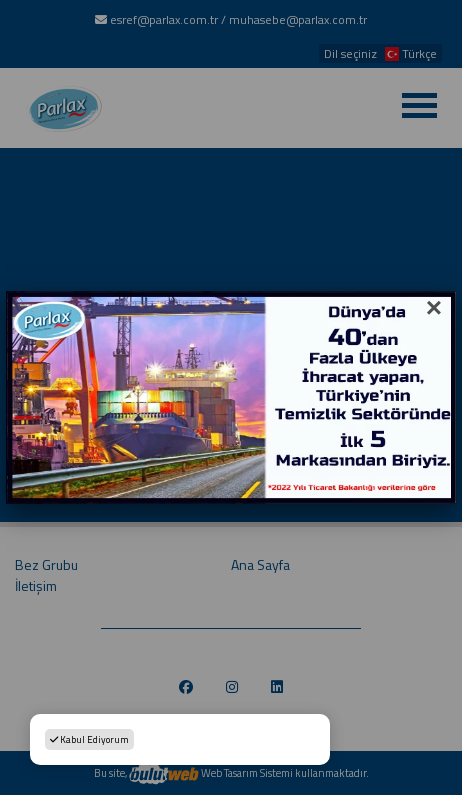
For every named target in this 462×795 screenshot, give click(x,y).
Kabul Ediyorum (89, 739)
